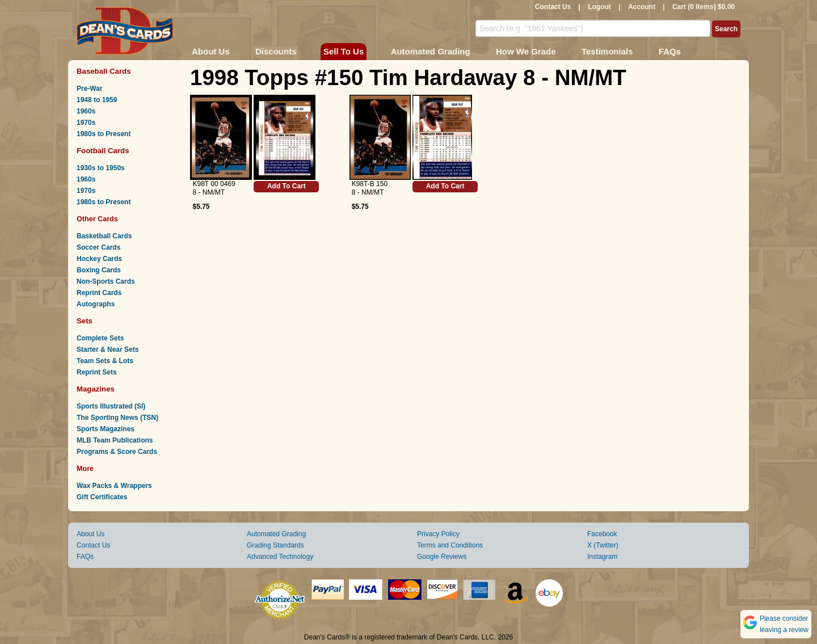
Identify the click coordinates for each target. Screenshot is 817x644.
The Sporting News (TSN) (117, 418)
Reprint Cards (99, 293)
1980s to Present (104, 134)
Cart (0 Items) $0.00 (704, 7)
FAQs (670, 51)
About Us (211, 51)
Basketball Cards (104, 236)
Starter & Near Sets (108, 350)
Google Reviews (442, 557)
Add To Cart (287, 186)
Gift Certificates (102, 497)
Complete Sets (100, 338)
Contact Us (553, 7)
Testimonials (607, 51)
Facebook (602, 534)
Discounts (276, 51)
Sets (85, 321)
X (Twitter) (603, 545)
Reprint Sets (97, 372)
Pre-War (90, 89)
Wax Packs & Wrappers (114, 486)
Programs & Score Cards (117, 452)
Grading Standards (275, 545)
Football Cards (103, 151)
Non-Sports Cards (106, 281)
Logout (599, 7)
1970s (86, 123)
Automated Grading (431, 51)
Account (642, 7)
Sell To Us (344, 51)
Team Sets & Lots (105, 361)
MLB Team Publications (115, 440)
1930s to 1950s (101, 168)
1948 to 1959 (97, 100)
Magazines (96, 389)
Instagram (602, 557)
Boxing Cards (99, 270)
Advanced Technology (280, 557)
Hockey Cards (99, 259)
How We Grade (526, 51)
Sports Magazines (106, 429)
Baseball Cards (104, 71)
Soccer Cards (98, 247)
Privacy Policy (438, 534)
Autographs (96, 304)
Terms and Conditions (450, 545)
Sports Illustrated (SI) (111, 406)
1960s (86, 111)
